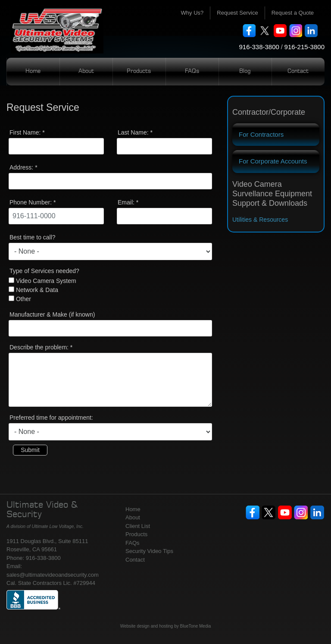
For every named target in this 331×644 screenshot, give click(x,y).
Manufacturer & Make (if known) (52, 314)
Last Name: (135, 132)
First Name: (27, 132)
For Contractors (261, 134)
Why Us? (192, 13)
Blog (245, 71)
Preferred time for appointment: (51, 418)
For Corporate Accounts (273, 161)
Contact (298, 71)
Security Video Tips (149, 551)
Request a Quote (293, 13)
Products (139, 71)
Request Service (237, 13)
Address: (23, 167)
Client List (138, 526)
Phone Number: (33, 202)
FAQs (192, 71)
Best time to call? (33, 237)
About (86, 71)
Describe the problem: (41, 347)
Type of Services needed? (44, 271)
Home (33, 71)
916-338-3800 (259, 47)
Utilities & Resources (260, 220)
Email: (128, 202)
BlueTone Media (196, 626)
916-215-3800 (304, 47)
